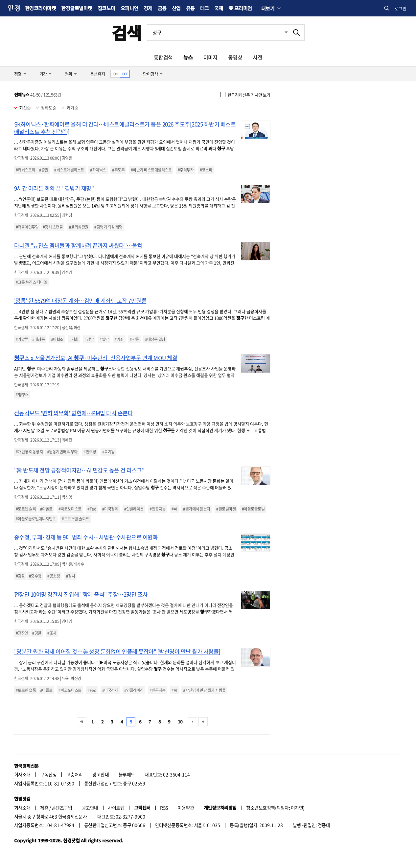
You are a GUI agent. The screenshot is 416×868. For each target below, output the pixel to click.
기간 (43, 74)
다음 (193, 722)
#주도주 (118, 170)
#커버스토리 (25, 170)
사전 (257, 57)
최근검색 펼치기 (281, 33)
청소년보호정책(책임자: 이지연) (275, 808)
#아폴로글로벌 (253, 509)
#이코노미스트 (70, 509)
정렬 (18, 74)
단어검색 (150, 74)
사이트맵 (116, 808)
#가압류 (22, 339)
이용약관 (186, 808)
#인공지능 (157, 509)
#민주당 (90, 452)
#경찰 (37, 633)
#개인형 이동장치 (29, 452)
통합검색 (163, 57)
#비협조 (57, 339)
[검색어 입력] (218, 33)
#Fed (92, 509)
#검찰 (20, 576)
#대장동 (38, 339)
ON (116, 74)
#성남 (89, 339)
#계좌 (119, 339)
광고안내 (101, 774)
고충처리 (75, 774)
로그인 (401, 8)
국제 (219, 8)
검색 (127, 32)
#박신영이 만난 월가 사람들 (204, 690)
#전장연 (22, 633)
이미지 (210, 57)
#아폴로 (46, 509)
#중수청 (35, 576)
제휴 (44, 808)
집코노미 (106, 8)
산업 (176, 8)
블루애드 (127, 774)
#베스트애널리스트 (69, 170)
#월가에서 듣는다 (196, 509)
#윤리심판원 (79, 227)
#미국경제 (110, 509)
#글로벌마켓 (226, 509)
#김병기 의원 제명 (108, 227)
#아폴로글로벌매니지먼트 (36, 519)
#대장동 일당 (155, 339)
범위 (69, 74)
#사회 (74, 339)
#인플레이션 (134, 509)
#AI (174, 509)
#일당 (104, 339)
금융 (162, 8)
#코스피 (206, 170)
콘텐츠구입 (62, 808)
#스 (22, 395)
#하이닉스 (98, 170)
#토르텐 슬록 (26, 509)
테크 (205, 8)
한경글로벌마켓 (77, 8)
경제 (148, 8)
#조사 (52, 633)
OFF (125, 74)
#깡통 (134, 339)
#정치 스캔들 (53, 227)
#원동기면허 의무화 (62, 452)
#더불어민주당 (27, 227)
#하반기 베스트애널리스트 (151, 170)
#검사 (70, 576)
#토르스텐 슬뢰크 (75, 519)
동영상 (235, 57)
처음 (81, 722)
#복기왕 (108, 452)
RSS (164, 808)
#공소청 (54, 576)
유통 (190, 8)
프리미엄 (243, 8)
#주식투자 (186, 170)
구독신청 (48, 774)
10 (180, 722)
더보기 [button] (268, 8)
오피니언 (129, 8)
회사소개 (22, 774)
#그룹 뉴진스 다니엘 (31, 282)
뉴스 (188, 57)
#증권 (44, 170)
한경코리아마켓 (40, 8)
